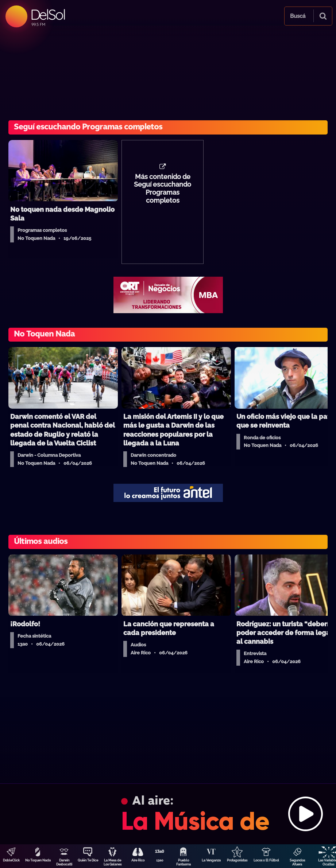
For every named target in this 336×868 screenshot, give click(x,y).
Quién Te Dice (88, 860)
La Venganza (211, 860)
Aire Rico (138, 860)
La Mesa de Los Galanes (113, 862)
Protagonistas (237, 860)
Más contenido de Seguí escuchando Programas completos (163, 189)
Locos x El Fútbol (266, 860)
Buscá (298, 16)
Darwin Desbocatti (64, 862)
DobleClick (11, 860)
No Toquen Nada (38, 860)
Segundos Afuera (297, 862)
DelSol (48, 14)
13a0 (160, 860)
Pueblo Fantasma (184, 862)
